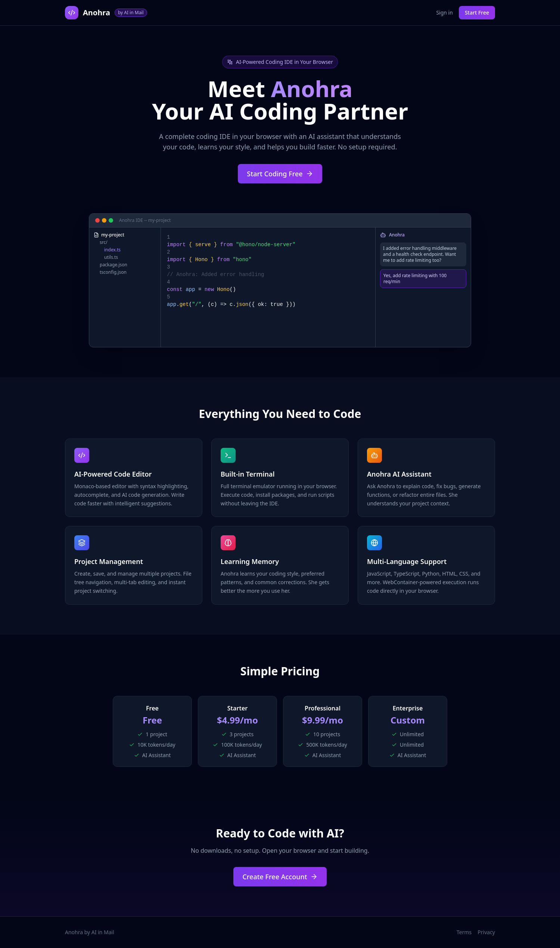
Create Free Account (280, 877)
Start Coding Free (280, 174)
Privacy (486, 932)
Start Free (477, 13)
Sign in (444, 13)
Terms (464, 932)
